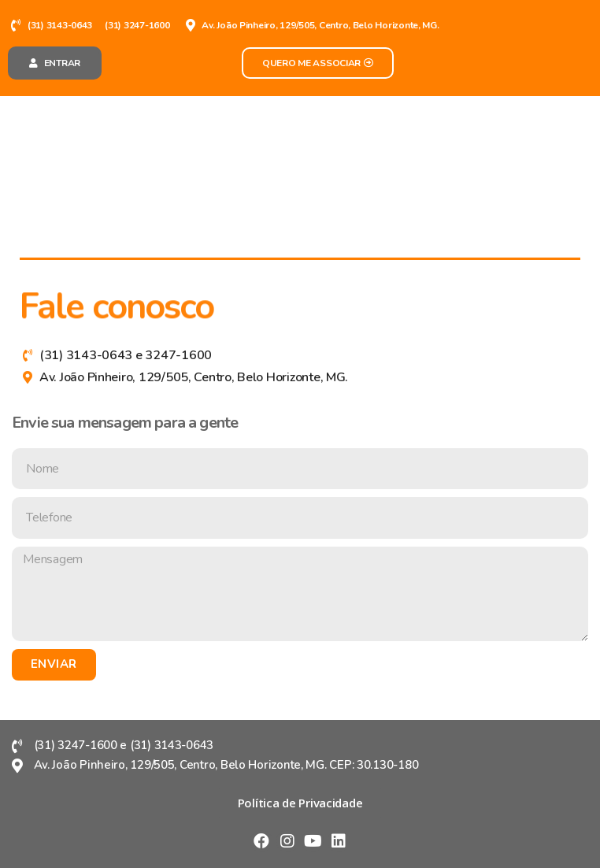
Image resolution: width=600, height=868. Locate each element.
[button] (55, 63)
